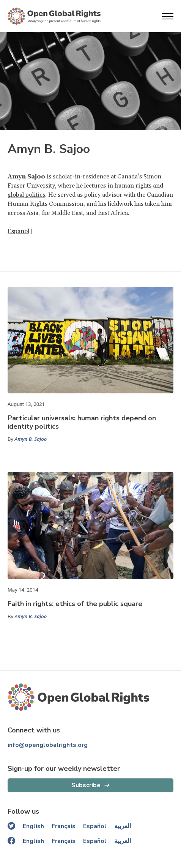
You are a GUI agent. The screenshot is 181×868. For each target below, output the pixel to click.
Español (95, 826)
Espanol (18, 231)
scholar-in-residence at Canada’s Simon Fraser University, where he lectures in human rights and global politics (85, 186)
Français (64, 826)
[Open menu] (168, 16)
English (33, 826)
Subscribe (86, 785)
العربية (123, 826)
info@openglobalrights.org (48, 745)
